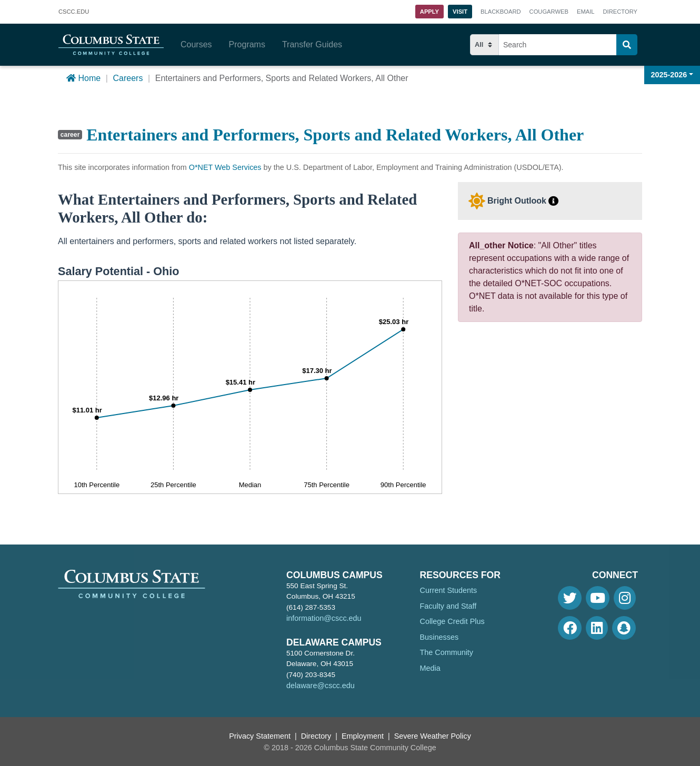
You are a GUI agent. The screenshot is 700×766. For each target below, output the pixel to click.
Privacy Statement (260, 736)
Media (430, 668)
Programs (247, 44)
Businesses (439, 637)
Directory (620, 12)
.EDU (74, 12)
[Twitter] (570, 598)
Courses (196, 44)
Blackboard (501, 12)
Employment (363, 736)
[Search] (627, 45)
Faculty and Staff (448, 606)
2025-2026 (669, 75)
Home (83, 78)
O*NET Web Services (225, 167)
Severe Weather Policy (433, 736)
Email (586, 12)
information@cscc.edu (324, 618)
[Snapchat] (624, 628)
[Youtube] (598, 598)
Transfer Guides (312, 44)
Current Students (449, 590)
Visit (460, 12)
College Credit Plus (452, 621)
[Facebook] (570, 628)
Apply (429, 12)
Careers (128, 78)
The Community (447, 652)
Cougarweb (549, 12)
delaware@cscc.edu (321, 686)
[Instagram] (625, 598)
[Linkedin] (597, 628)
